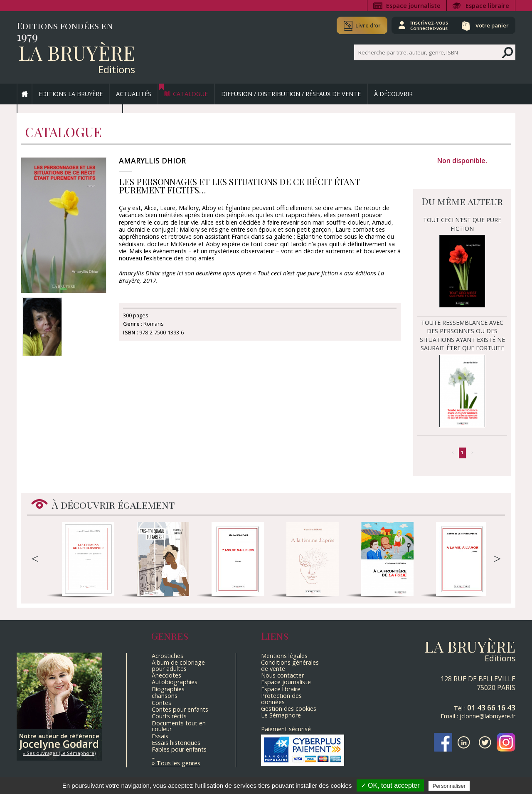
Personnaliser (449, 786)
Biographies (168, 689)
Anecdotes (166, 675)
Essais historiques (176, 743)
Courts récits (169, 716)
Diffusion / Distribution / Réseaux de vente (291, 94)
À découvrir (393, 94)
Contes (161, 703)
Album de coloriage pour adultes (178, 665)
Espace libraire (487, 6)
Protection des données (281, 699)
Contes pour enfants (180, 709)
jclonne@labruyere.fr (488, 716)
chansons (165, 696)
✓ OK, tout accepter (390, 785)
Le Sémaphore (281, 715)
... (154, 756)
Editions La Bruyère (71, 94)
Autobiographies (175, 682)
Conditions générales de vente (290, 665)
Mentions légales (284, 656)
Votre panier (492, 25)
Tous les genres (179, 763)
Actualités (134, 94)
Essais (160, 736)
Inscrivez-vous (428, 25)
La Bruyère (77, 52)
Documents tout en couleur (179, 726)
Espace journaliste (413, 6)
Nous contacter (282, 675)
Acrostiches (167, 656)
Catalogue (190, 94)
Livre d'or (367, 25)
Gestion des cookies (289, 709)
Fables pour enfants (179, 749)
